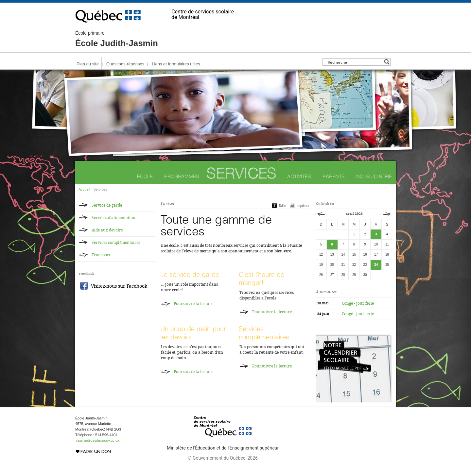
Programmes (182, 176)
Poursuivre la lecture (193, 304)
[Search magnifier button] (387, 62)
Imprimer (303, 206)
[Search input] (355, 62)
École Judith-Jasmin (117, 39)
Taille (282, 206)
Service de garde (107, 205)
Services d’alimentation (113, 218)
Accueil (84, 189)
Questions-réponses (125, 64)
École (145, 176)
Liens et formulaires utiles (176, 64)
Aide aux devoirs (107, 230)
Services (241, 173)
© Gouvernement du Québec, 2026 (223, 458)
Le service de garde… (193, 274)
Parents (334, 176)
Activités (299, 176)
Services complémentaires (264, 333)
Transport (101, 255)
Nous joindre (374, 176)
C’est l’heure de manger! (262, 279)
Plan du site (88, 64)
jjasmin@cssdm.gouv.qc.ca (98, 440)
